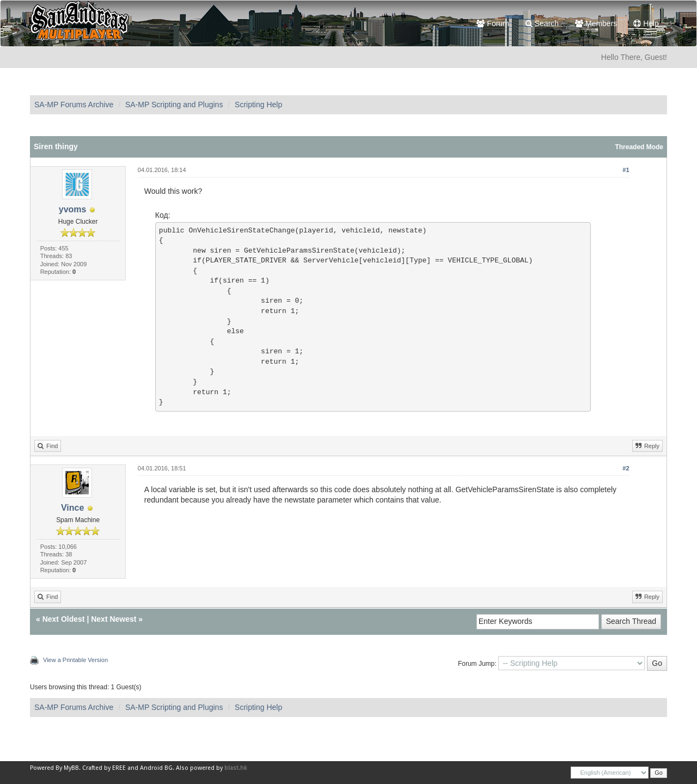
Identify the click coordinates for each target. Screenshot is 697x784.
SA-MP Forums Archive (74, 105)
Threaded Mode (639, 147)
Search (542, 23)
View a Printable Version (75, 660)
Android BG (156, 768)
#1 (626, 170)
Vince (72, 508)
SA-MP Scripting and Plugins (174, 105)
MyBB (71, 768)
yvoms (73, 209)
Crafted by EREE (104, 768)
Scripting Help (258, 105)
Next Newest (114, 619)
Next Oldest (64, 619)
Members (596, 23)
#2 (626, 468)
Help (646, 23)
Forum (493, 23)
